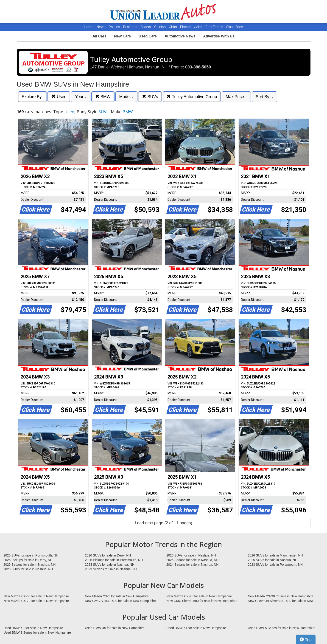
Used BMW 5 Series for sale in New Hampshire (282, 628)
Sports (146, 27)
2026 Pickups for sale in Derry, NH (28, 560)
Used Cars (148, 36)
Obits (173, 27)
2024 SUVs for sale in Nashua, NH (110, 565)
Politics (114, 27)
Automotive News (180, 36)
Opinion (160, 27)
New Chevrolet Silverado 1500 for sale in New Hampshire (281, 601)
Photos (186, 27)
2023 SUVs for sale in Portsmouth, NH (275, 565)
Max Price (236, 97)
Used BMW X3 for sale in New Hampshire (33, 628)
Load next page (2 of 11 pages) (163, 523)
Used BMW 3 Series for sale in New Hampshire (37, 633)
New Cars (122, 36)
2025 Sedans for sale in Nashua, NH (29, 565)
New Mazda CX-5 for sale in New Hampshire (117, 596)
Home (89, 27)
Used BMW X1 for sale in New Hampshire (196, 628)
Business (131, 27)
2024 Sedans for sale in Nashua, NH (192, 565)
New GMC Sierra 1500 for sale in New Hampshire (120, 601)
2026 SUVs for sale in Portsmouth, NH (31, 555)
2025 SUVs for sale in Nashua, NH (273, 560)
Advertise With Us (219, 36)
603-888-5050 (198, 67)
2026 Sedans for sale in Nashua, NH (192, 560)
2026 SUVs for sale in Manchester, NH (275, 555)
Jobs (199, 27)
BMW (103, 97)
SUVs (150, 97)
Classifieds (235, 27)
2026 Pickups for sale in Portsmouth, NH (114, 560)
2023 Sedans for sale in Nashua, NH (111, 569)
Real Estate (215, 27)
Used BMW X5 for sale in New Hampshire (115, 628)
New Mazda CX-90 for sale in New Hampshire (199, 596)
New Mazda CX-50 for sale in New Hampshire (36, 596)
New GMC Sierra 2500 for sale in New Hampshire (202, 601)
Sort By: (264, 97)
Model (126, 97)
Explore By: (32, 97)
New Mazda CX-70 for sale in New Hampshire (36, 601)
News (101, 27)
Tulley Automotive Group (192, 97)
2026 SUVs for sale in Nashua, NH (191, 555)
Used (59, 97)
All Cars (99, 36)
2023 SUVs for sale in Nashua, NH (28, 569)
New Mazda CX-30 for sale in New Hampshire (281, 596)
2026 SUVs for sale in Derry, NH (108, 555)
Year (81, 97)
